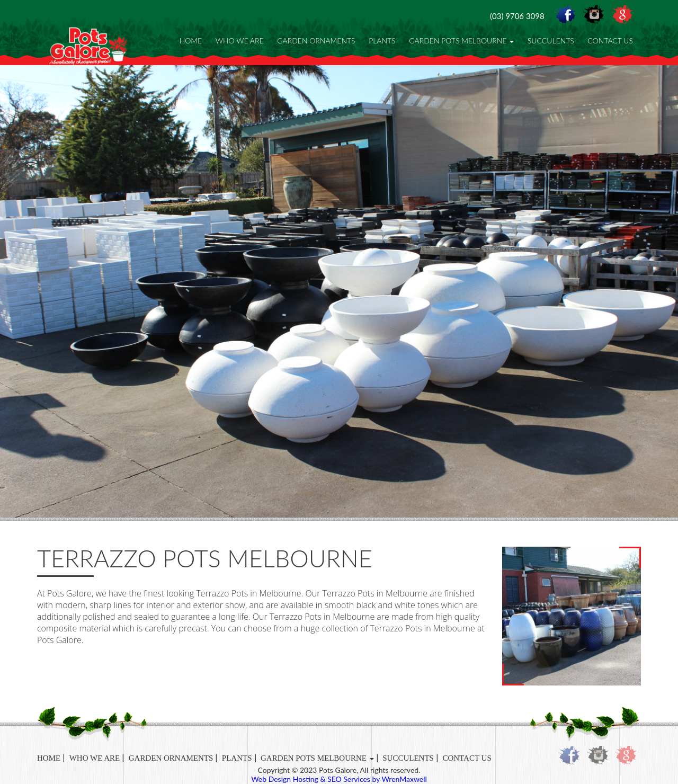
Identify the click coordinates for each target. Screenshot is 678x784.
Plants (382, 41)
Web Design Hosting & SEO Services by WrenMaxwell (339, 779)
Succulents (551, 41)
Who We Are (240, 41)
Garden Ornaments (316, 41)
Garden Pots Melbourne (461, 41)
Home (191, 41)
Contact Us (610, 41)
